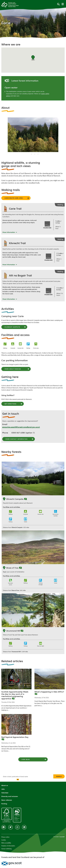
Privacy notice (5, 837)
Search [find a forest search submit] (59, 776)
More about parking (13, 369)
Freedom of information (8, 846)
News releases (7, 800)
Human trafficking (6, 849)
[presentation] (10, 780)
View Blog (26, 759)
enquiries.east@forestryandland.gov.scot (21, 427)
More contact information (16, 439)
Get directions (10, 404)
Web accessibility (6, 843)
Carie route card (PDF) (14, 198)
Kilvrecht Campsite (12, 327)
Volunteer (5, 793)
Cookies (4, 840)
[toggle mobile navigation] (63, 4)
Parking (4, 804)
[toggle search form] (58, 4)
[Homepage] (10, 4)
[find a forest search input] (27, 776)
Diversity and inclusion (10, 796)
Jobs (3, 789)
